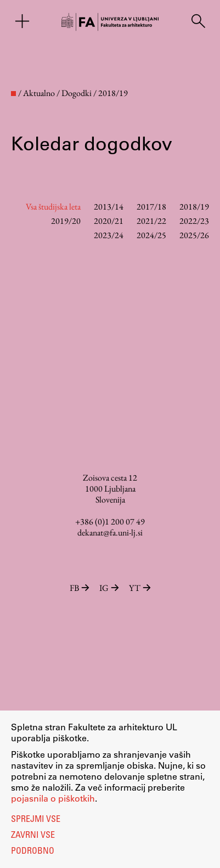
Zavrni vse (33, 836)
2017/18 (151, 207)
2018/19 (194, 207)
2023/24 (109, 235)
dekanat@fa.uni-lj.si (110, 532)
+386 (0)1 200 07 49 (110, 522)
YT (140, 588)
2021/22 (151, 221)
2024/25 (151, 235)
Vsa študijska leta (53, 207)
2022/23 (194, 221)
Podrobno (33, 852)
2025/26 (194, 235)
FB (80, 588)
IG (110, 588)
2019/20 (66, 221)
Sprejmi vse (36, 820)
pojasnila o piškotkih (53, 798)
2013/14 (109, 207)
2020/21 (109, 221)
